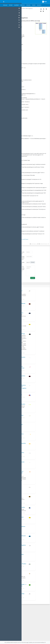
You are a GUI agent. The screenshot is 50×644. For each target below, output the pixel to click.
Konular (5, 5)
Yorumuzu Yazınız (23, 269)
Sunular (28, 5)
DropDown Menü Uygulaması (27, 8)
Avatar (23, 263)
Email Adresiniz (23, 258)
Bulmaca (39, 5)
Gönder (33, 278)
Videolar (22, 5)
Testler (11, 5)
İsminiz (23, 253)
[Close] (45, 642)
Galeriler (16, 5)
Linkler (34, 5)
